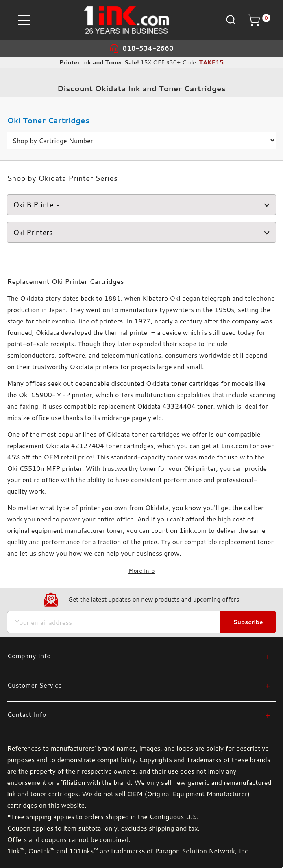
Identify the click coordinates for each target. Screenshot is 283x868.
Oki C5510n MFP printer (45, 468)
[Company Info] (138, 656)
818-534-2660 (148, 48)
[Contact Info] (138, 714)
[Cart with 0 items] (259, 20)
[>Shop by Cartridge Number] (141, 140)
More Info (142, 571)
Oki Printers (142, 232)
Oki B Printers (142, 205)
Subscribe (248, 622)
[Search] (230, 20)
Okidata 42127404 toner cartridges (99, 445)
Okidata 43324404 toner (175, 406)
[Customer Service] (138, 685)
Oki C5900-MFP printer (55, 394)
